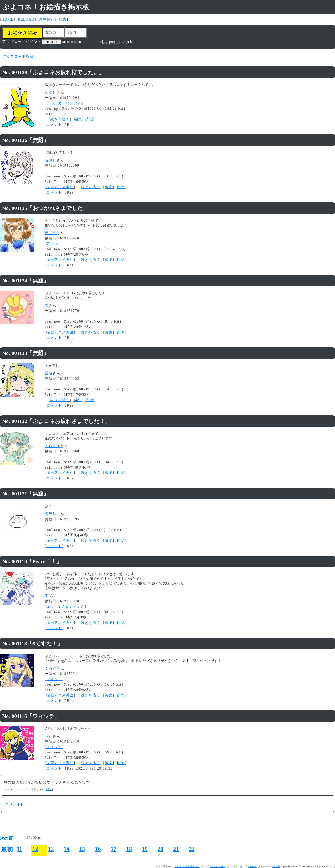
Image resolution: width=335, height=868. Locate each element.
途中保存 (47, 19)
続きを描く (60, 119)
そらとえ (53, 446)
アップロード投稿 (18, 57)
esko (49, 736)
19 (145, 849)
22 (192, 849)
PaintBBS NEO (218, 866)
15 (82, 849)
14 (67, 849)
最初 (7, 850)
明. (47, 596)
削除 (90, 119)
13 (51, 849)
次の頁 (6, 838)
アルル (52, 244)
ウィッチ (54, 679)
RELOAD (26, 19)
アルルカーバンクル (64, 103)
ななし (51, 92)
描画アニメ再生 (60, 187)
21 (176, 849)
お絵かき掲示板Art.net (187, 866)
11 (19, 849)
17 (114, 849)
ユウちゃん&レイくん (65, 607)
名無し (51, 160)
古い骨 (275, 866)
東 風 (51, 233)
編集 (78, 119)
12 (35, 849)
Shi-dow (252, 866)
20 (160, 849)
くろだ (51, 668)
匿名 (49, 373)
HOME (8, 19)
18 (129, 849)
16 (98, 849)
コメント (54, 125)
